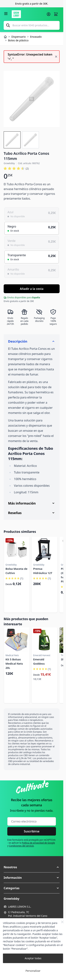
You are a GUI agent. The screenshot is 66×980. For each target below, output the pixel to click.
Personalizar (33, 971)
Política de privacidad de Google (38, 843)
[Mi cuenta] (49, 14)
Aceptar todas (33, 958)
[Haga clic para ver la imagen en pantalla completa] (32, 99)
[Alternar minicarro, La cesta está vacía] (56, 14)
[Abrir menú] (6, 14)
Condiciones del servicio (21, 846)
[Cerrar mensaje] (56, 57)
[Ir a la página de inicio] (28, 14)
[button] (32, 867)
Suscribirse (32, 831)
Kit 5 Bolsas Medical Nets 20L (14, 664)
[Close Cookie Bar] (62, 922)
